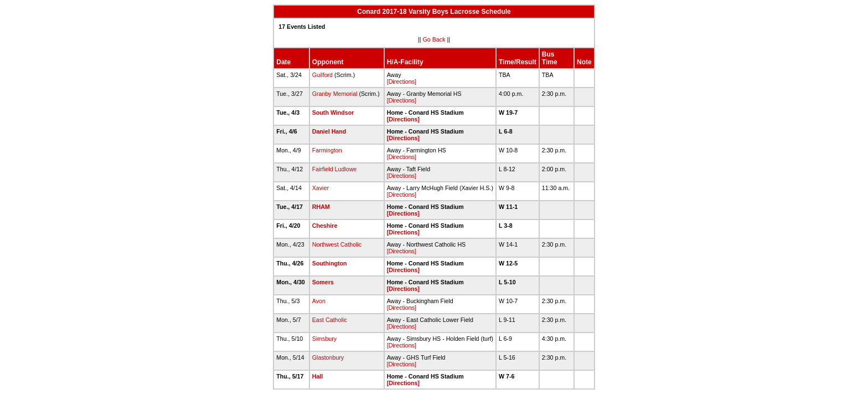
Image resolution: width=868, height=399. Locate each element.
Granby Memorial (335, 94)
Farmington (327, 150)
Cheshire (325, 226)
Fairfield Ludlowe (335, 169)
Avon (319, 301)
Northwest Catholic (337, 244)
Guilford (322, 75)
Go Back (434, 39)
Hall (318, 376)
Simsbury (324, 339)
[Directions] (402, 81)
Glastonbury (328, 357)
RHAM (321, 207)
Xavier (321, 188)
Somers (323, 282)
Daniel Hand (329, 131)
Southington (330, 263)
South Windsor (333, 112)
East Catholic (330, 320)
